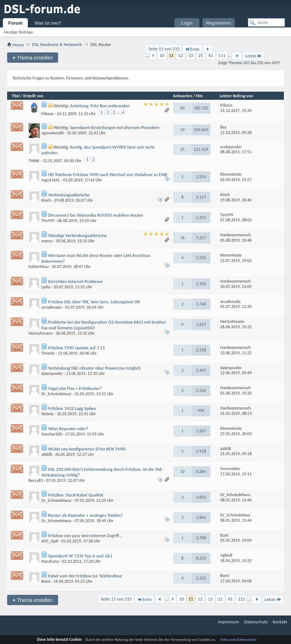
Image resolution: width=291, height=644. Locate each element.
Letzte (253, 56)
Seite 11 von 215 (164, 49)
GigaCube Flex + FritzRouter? (75, 388)
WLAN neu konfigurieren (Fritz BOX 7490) (87, 449)
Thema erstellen (33, 58)
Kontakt (280, 622)
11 (171, 55)
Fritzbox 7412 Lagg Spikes (72, 408)
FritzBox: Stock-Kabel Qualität (76, 495)
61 (211, 55)
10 (162, 55)
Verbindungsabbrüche (69, 195)
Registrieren (219, 23)
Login (187, 23)
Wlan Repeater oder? (68, 429)
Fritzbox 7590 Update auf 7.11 (76, 348)
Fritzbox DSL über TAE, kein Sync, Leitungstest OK (94, 302)
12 (181, 55)
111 (222, 55)
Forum (15, 23)
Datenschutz (256, 622)
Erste (192, 49)
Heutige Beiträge (19, 32)
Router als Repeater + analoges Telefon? (86, 515)
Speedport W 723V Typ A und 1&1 (80, 556)
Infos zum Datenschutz (239, 640)
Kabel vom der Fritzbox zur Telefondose (85, 576)
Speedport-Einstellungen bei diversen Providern (115, 127)
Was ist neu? (48, 23)
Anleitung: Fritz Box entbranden (100, 106)
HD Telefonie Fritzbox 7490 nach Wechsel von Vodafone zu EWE (108, 174)
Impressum (229, 622)
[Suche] (266, 22)
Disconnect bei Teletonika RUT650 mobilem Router (96, 215)
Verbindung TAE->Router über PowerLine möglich (94, 368)
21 (201, 55)
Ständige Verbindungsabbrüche (78, 235)
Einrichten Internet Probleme (75, 281)
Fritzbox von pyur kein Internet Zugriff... (85, 535)
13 (191, 55)
